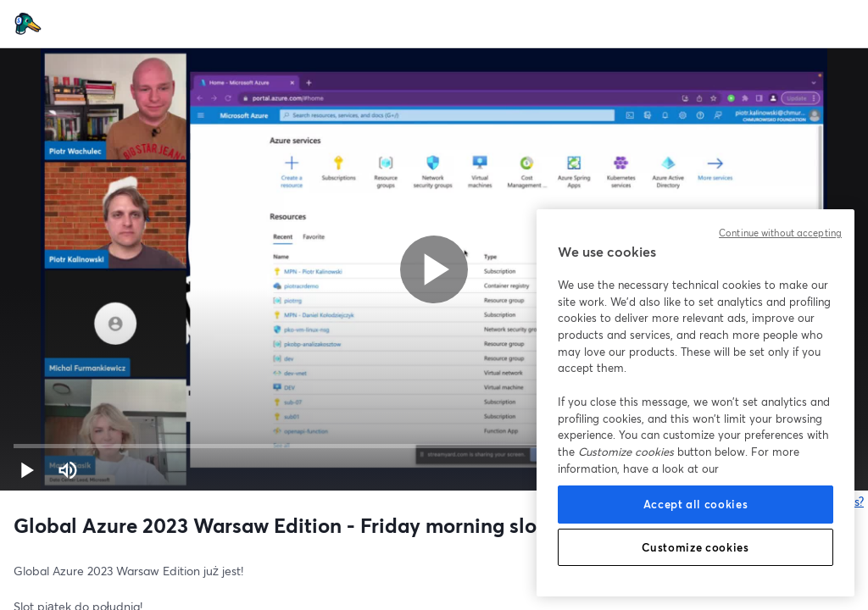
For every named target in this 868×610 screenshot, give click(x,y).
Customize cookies (695, 547)
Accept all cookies (696, 504)
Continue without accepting (780, 233)
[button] (27, 470)
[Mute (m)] (68, 470)
